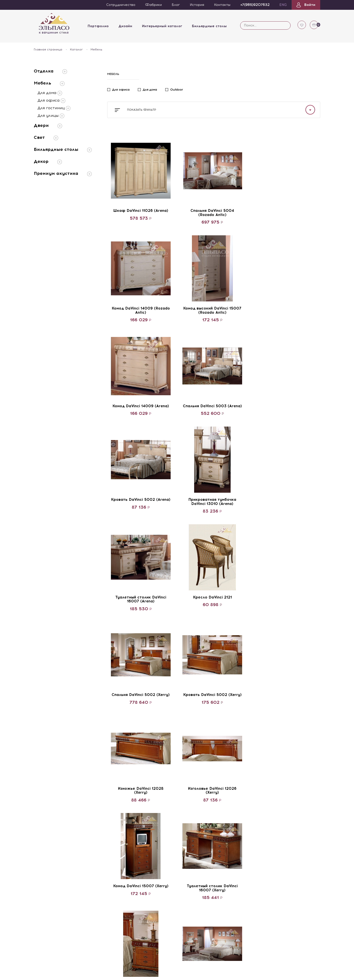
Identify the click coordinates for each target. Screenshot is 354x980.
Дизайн (125, 26)
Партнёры (42, 807)
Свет (46, 137)
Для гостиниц (54, 108)
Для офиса (51, 101)
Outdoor (177, 90)
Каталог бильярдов (51, 842)
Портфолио (98, 26)
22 (256, 751)
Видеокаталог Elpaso (53, 833)
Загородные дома (196, 816)
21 (244, 751)
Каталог (76, 49)
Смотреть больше (214, 733)
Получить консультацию (280, 817)
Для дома (50, 93)
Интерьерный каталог (162, 26)
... (232, 751)
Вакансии (42, 816)
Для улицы (51, 116)
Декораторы (94, 833)
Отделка (50, 71)
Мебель (49, 83)
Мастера (90, 842)
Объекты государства (200, 824)
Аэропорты (190, 842)
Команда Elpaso (97, 799)
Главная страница (48, 49)
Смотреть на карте (265, 862)
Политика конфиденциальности (276, 872)
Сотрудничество (48, 799)
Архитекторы (94, 807)
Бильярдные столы (209, 26)
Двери (48, 125)
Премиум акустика (63, 173)
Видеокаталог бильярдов (46, 853)
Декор (48, 161)
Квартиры (189, 799)
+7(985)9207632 (276, 786)
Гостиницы (190, 807)
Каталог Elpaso (47, 824)
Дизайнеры (93, 816)
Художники (93, 824)
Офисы (187, 833)
